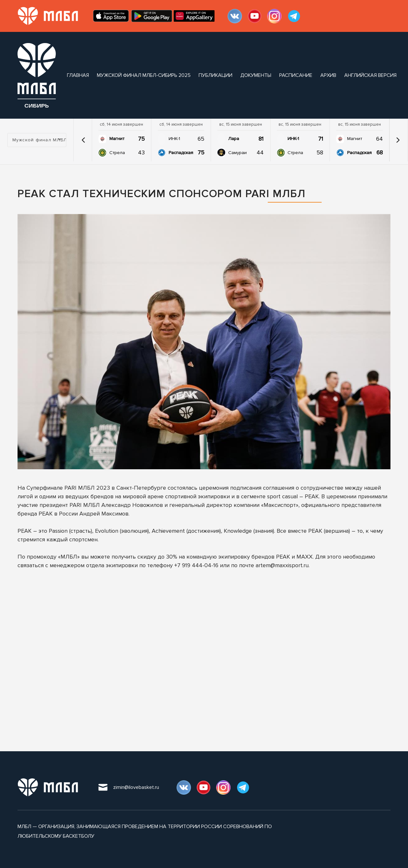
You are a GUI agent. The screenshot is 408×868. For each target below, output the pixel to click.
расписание (296, 75)
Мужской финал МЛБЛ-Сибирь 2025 (144, 75)
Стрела (117, 153)
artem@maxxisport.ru (282, 565)
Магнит (117, 139)
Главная (78, 75)
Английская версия (370, 75)
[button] (84, 140)
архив (328, 75)
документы (256, 75)
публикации (215, 75)
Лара (234, 139)
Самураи (237, 153)
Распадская (181, 153)
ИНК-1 (174, 139)
